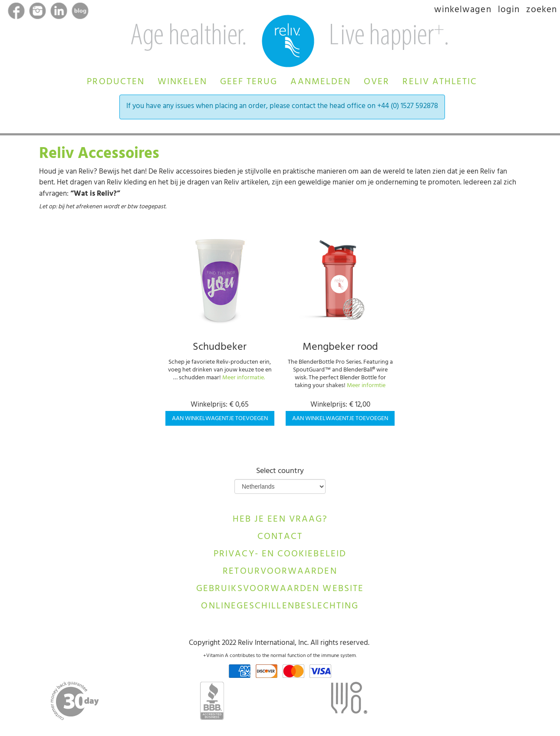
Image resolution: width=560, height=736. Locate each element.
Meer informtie (366, 386)
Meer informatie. (244, 378)
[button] (116, 81)
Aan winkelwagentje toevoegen (220, 419)
